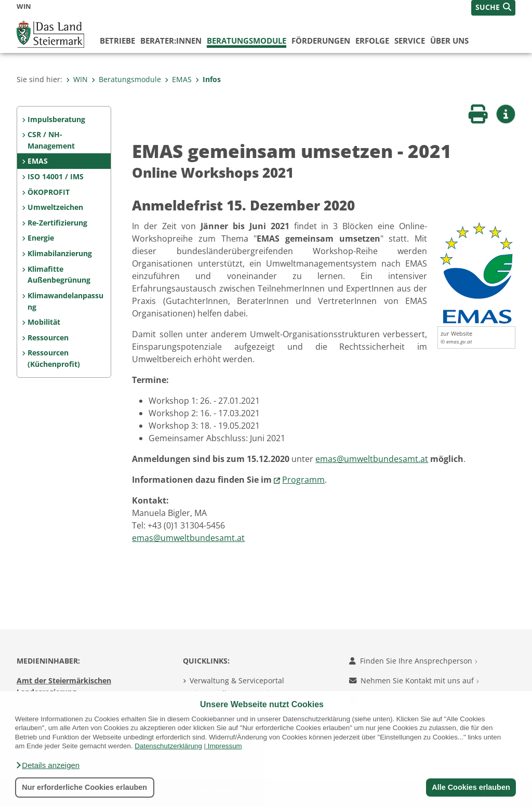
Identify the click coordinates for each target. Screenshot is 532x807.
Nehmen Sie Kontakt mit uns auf (414, 680)
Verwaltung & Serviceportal (237, 680)
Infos (208, 79)
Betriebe (117, 41)
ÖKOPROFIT (49, 192)
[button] (47, 765)
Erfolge (372, 41)
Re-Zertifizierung (57, 223)
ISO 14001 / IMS (56, 176)
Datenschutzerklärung (168, 746)
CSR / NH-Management (51, 140)
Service (410, 41)
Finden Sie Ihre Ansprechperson (413, 661)
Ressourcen (48, 338)
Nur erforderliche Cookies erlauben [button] (84, 787)
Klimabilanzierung (60, 253)
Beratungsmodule (247, 41)
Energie (41, 238)
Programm (303, 480)
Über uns (449, 41)
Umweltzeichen (55, 207)
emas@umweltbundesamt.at (372, 459)
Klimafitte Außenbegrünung (59, 275)
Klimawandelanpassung (65, 301)
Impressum (225, 746)
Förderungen (321, 41)
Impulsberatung (56, 119)
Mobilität (44, 322)
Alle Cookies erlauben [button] (471, 787)
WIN (77, 79)
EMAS (178, 79)
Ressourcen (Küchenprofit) (54, 358)
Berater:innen (171, 41)
